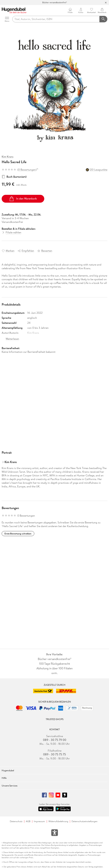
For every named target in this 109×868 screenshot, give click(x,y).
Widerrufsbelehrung (58, 821)
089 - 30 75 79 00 (55, 740)
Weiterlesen (12, 339)
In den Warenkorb (23, 199)
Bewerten (47, 251)
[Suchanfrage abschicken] (104, 19)
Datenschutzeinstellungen (85, 821)
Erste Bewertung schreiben (18, 534)
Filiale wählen (13, 232)
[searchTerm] (56, 19)
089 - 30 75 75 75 (54, 754)
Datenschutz (16, 821)
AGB (28, 821)
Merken (10, 251)
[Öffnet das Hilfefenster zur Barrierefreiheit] (55, 833)
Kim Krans (7, 157)
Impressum (39, 821)
